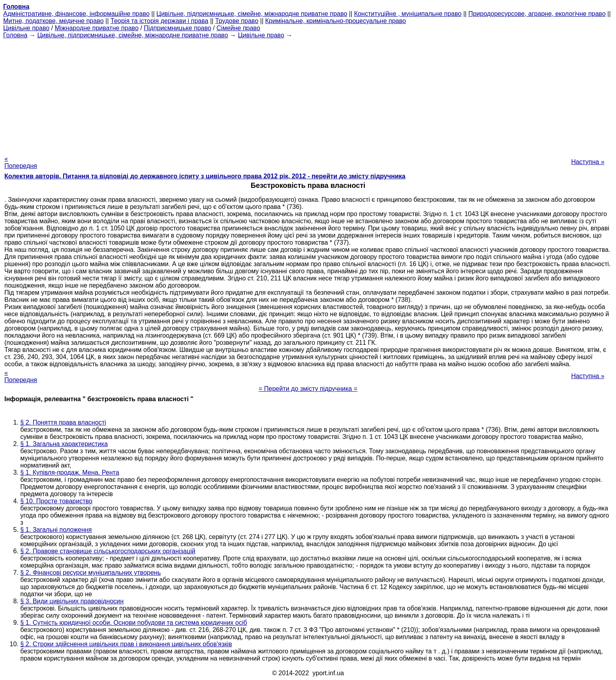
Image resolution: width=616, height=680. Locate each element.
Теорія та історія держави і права (159, 21)
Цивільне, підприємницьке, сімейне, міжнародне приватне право (252, 14)
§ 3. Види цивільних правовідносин (72, 601)
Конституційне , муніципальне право (408, 14)
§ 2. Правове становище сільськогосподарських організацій (108, 551)
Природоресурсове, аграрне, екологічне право (537, 14)
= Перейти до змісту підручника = (308, 389)
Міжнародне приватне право (97, 28)
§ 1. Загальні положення (56, 530)
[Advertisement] (308, 95)
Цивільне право (26, 28)
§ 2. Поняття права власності (63, 422)
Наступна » (588, 162)
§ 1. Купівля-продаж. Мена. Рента (70, 472)
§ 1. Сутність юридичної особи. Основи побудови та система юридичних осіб (134, 623)
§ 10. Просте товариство (56, 501)
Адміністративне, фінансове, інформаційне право (76, 14)
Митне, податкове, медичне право (53, 21)
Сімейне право (238, 28)
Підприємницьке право (178, 28)
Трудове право (237, 21)
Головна (15, 35)
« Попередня (21, 162)
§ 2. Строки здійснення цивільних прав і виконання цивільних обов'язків (126, 644)
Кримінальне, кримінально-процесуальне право (335, 21)
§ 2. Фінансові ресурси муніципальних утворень (91, 573)
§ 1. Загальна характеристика (64, 444)
